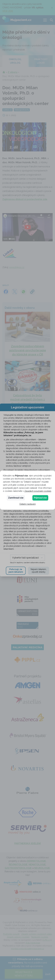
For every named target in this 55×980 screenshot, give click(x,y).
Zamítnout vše (16, 498)
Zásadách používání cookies (38, 491)
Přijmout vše (40, 498)
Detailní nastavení (28, 504)
